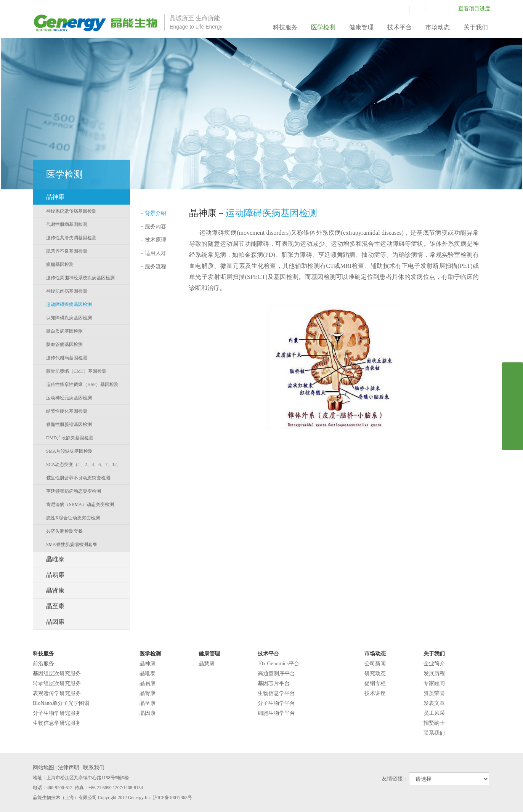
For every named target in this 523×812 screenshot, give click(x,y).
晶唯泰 (148, 673)
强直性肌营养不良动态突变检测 (78, 478)
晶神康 (148, 664)
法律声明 (69, 768)
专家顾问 (434, 683)
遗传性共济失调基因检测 (71, 238)
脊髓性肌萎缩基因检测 (69, 424)
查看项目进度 (474, 9)
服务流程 (153, 267)
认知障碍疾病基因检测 (69, 318)
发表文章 (434, 703)
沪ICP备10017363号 (172, 798)
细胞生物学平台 (276, 713)
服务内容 (153, 227)
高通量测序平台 (276, 673)
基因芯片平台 (274, 683)
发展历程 (434, 673)
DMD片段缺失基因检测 (70, 438)
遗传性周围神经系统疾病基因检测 (80, 278)
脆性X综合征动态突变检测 (73, 518)
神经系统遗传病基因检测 (71, 211)
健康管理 (361, 27)
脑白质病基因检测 (64, 331)
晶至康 (148, 703)
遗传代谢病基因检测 (67, 358)
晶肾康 (148, 693)
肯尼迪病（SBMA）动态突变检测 (80, 504)
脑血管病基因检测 (64, 344)
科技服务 (285, 27)
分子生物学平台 (276, 703)
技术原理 (153, 240)
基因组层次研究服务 (57, 673)
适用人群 (153, 253)
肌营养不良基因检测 (67, 251)
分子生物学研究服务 (57, 713)
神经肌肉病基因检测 (67, 291)
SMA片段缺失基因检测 (69, 451)
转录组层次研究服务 (57, 683)
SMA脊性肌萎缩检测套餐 (72, 545)
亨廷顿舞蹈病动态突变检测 (74, 491)
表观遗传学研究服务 (57, 693)
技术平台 (399, 27)
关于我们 (476, 27)
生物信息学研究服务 (57, 723)
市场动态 (438, 27)
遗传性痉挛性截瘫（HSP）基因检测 (82, 384)
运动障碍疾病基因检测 (69, 304)
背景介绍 (153, 213)
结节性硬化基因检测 (67, 411)
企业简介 (434, 664)
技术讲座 (375, 693)
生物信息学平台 (276, 693)
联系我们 (434, 733)
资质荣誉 (434, 693)
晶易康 (148, 683)
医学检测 (323, 27)
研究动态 (375, 673)
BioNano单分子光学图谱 (61, 703)
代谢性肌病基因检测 (67, 224)
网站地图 (43, 768)
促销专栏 (375, 683)
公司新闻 (375, 664)
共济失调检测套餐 (64, 531)
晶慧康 (207, 664)
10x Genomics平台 (278, 664)
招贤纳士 (434, 723)
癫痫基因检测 (60, 264)
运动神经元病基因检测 (69, 398)
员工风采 (434, 713)
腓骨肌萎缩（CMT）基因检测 (76, 371)
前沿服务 (43, 664)
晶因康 (148, 713)
